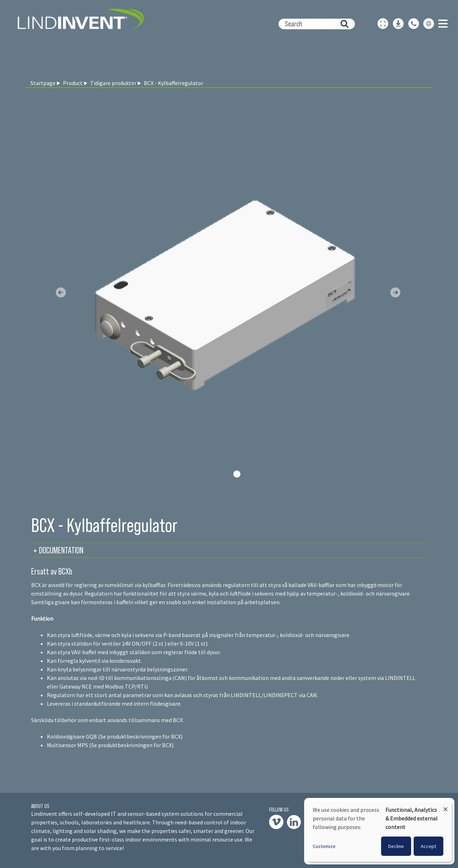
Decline (396, 846)
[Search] (314, 24)
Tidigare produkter (113, 83)
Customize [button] (324, 846)
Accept (428, 846)
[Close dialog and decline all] (445, 806)
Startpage (43, 83)
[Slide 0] (237, 474)
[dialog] (379, 831)
